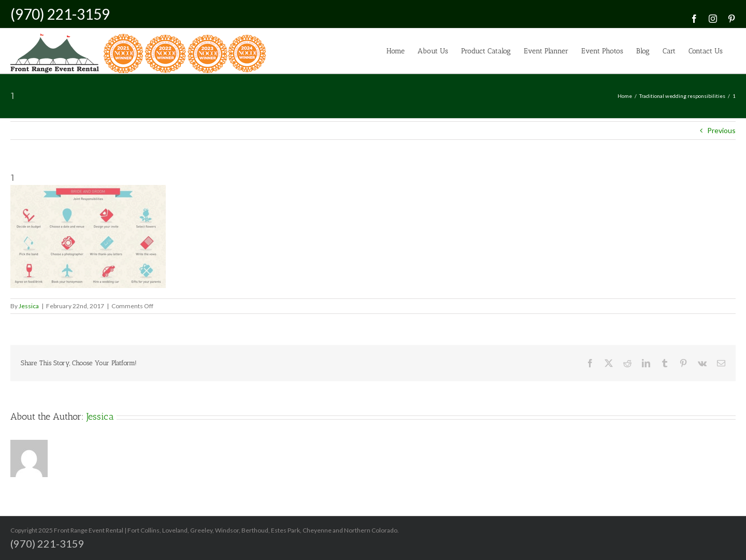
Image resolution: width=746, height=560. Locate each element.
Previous (721, 130)
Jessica (29, 306)
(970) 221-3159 (60, 14)
